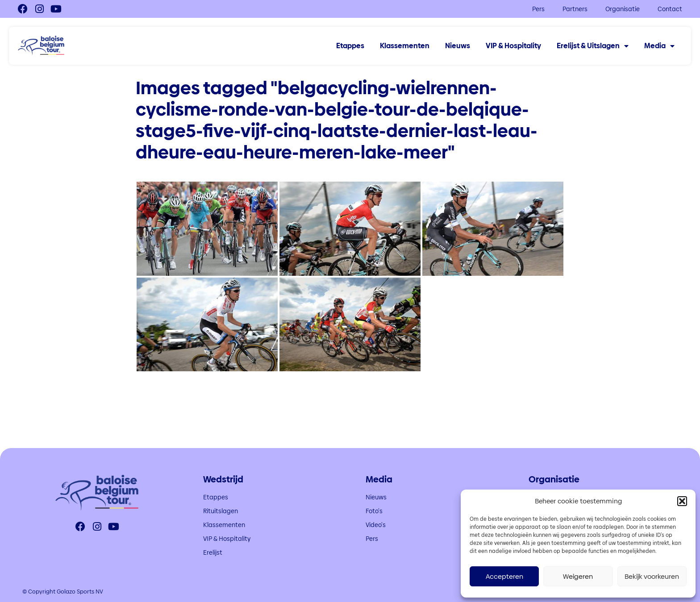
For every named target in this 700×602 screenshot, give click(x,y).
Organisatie (623, 9)
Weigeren (578, 576)
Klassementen (405, 46)
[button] (682, 501)
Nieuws (458, 46)
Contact (670, 9)
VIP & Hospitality (513, 46)
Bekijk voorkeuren (652, 576)
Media (659, 46)
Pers (538, 9)
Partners (575, 9)
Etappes (350, 46)
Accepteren (504, 576)
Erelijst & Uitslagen (593, 46)
